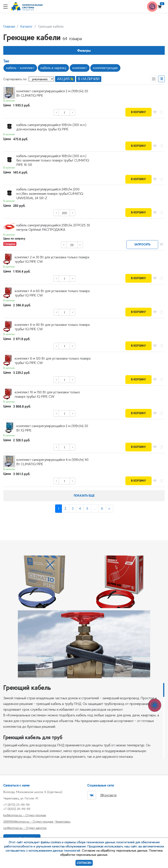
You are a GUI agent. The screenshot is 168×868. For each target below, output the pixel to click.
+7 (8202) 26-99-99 (17, 809)
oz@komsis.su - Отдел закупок (25, 828)
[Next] (109, 509)
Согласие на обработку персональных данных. (115, 850)
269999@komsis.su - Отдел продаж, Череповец (37, 821)
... (95, 509)
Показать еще (84, 496)
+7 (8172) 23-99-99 (16, 805)
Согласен (84, 863)
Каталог (26, 27)
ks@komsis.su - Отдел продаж (25, 815)
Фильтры (84, 51)
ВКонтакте (102, 795)
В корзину (138, 112)
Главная (9, 27)
